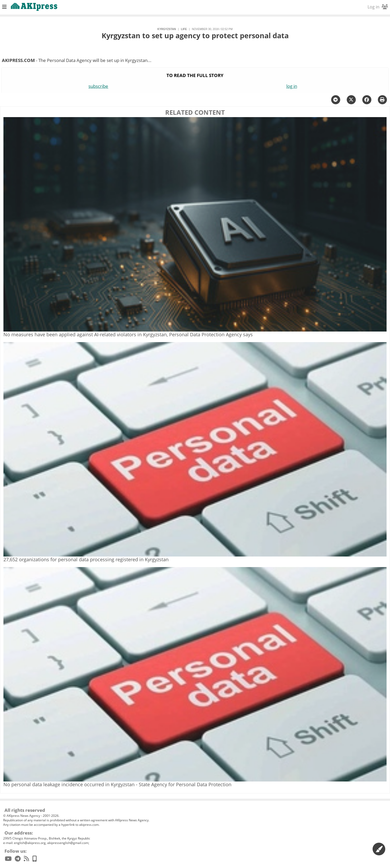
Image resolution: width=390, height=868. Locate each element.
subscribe (98, 86)
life (184, 29)
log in (292, 86)
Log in (378, 7)
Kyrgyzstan (167, 29)
